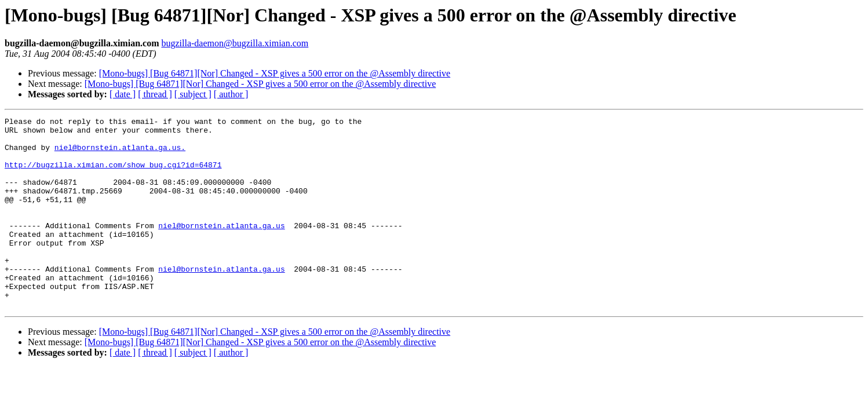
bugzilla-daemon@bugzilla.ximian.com (235, 43)
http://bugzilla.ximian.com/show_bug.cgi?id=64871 (113, 175)
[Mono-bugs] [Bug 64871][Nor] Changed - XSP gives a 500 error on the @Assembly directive (275, 73)
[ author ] (231, 94)
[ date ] (123, 94)
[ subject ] (193, 94)
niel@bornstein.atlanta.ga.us (221, 248)
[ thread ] (155, 94)
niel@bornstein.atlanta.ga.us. (120, 154)
